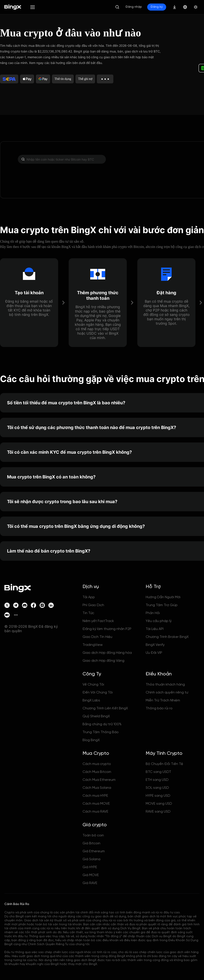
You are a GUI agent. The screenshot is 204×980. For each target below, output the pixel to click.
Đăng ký (157, 7)
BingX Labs (91, 700)
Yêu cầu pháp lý (159, 621)
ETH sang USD (157, 780)
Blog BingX (91, 740)
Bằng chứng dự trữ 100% (102, 724)
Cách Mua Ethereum (99, 780)
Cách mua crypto (97, 764)
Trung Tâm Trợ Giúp (162, 605)
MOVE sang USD (159, 804)
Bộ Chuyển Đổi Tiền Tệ (164, 764)
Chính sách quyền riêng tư (167, 692)
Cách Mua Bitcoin (97, 772)
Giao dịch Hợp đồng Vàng (103, 661)
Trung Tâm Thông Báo (101, 732)
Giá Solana (91, 859)
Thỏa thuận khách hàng (165, 685)
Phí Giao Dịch (93, 605)
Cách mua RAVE (95, 812)
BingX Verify (155, 645)
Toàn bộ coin (93, 835)
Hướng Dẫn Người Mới (163, 597)
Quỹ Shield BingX (96, 716)
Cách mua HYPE (95, 796)
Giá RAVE (90, 883)
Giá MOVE (91, 875)
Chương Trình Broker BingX (167, 637)
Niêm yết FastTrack (98, 621)
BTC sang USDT (158, 772)
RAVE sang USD (158, 812)
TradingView (93, 645)
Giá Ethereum (94, 851)
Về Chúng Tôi (93, 685)
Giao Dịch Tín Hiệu (97, 637)
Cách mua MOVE (96, 804)
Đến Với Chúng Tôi (98, 692)
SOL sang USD (157, 788)
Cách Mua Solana (97, 788)
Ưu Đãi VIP (154, 653)
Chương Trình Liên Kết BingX (105, 708)
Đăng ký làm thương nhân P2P (107, 629)
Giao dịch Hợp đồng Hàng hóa (107, 653)
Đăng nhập (134, 7)
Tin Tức (88, 613)
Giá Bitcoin (91, 843)
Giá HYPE (90, 867)
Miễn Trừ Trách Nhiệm (163, 700)
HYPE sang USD (158, 796)
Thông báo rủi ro (159, 708)
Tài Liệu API (155, 629)
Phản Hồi (153, 613)
